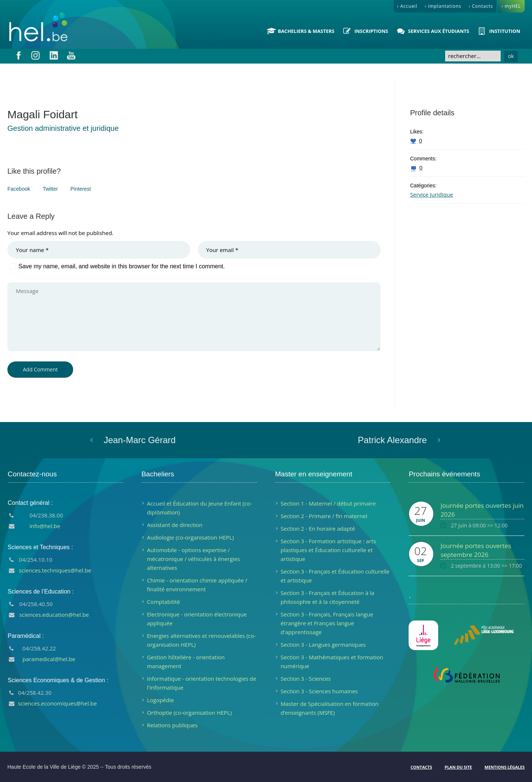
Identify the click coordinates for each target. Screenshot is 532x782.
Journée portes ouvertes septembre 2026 (476, 550)
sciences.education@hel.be (54, 615)
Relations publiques (172, 725)
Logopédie (161, 700)
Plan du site (458, 767)
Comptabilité (164, 602)
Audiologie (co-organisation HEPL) (190, 537)
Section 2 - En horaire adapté (318, 528)
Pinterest (81, 189)
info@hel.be (45, 526)
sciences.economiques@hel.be (57, 703)
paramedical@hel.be (49, 659)
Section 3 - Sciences (306, 679)
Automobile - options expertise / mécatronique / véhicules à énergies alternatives (194, 559)
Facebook (19, 189)
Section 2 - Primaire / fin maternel (324, 516)
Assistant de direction (175, 525)
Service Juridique (432, 194)
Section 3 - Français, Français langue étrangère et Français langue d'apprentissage (327, 623)
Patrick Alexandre (393, 440)
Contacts (421, 767)
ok (511, 56)
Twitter (50, 189)
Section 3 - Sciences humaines (319, 691)
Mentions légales (505, 767)
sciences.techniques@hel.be (55, 570)
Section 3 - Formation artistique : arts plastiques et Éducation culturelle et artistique (328, 550)
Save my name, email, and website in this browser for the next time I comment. (122, 266)
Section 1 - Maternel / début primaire (328, 503)
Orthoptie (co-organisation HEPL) (189, 713)
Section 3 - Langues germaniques (323, 645)
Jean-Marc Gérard (140, 440)
